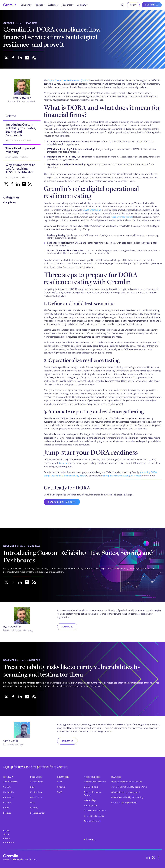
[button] (26, 5)
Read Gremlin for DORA (62, 502)
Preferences (9, 843)
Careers (7, 787)
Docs (33, 802)
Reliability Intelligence (94, 816)
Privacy (7, 808)
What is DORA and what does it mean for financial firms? (102, 111)
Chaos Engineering (92, 210)
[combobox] (122, 5)
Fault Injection (91, 806)
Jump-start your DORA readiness (91, 452)
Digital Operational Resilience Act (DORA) (68, 80)
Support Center (38, 813)
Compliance (9, 202)
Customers (53, 5)
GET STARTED (152, 5)
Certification (36, 792)
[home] (10, 5)
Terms (6, 834)
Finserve (61, 787)
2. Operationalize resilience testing (82, 360)
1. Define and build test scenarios (79, 303)
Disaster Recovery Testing (93, 794)
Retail (60, 782)
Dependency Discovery (95, 782)
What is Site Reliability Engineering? (128, 797)
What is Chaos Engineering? (124, 802)
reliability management (122, 217)
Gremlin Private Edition (95, 811)
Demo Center (37, 797)
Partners (7, 802)
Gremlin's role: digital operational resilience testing (91, 192)
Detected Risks (91, 787)
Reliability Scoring (92, 821)
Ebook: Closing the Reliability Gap (127, 782)
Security (34, 808)
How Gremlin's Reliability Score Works (129, 787)
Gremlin (63, 463)
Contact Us (8, 792)
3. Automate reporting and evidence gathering (94, 411)
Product (7, 813)
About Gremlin (10, 782)
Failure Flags (90, 800)
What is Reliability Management (125, 792)
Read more (67, 627)
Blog (32, 787)
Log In (133, 5)
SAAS (60, 792)
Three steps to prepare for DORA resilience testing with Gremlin (91, 278)
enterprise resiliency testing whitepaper (122, 476)
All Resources (37, 782)
